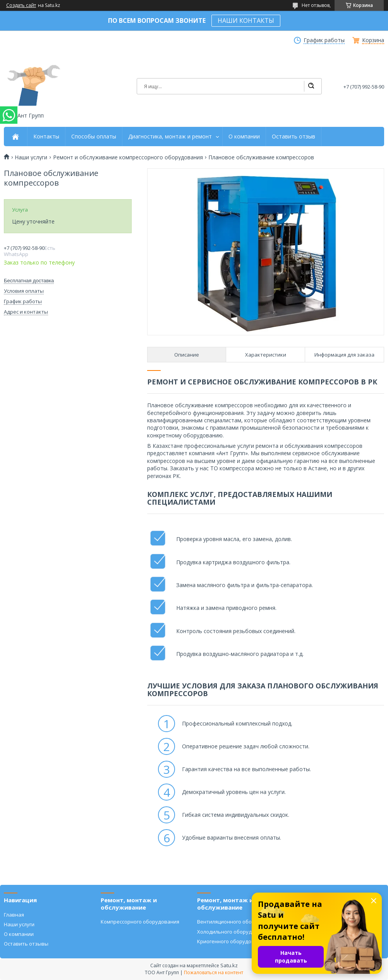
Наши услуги (31, 157)
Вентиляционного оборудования (238, 922)
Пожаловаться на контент (214, 972)
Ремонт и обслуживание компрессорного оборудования (128, 157)
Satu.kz (229, 965)
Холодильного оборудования (233, 932)
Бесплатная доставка (29, 281)
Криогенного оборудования (232, 941)
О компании (244, 137)
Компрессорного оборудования (140, 922)
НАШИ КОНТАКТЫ (246, 20)
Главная (14, 915)
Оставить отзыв (294, 137)
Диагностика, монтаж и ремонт (170, 137)
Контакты (46, 137)
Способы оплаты (94, 137)
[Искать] (311, 86)
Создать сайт (21, 5)
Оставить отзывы (26, 944)
